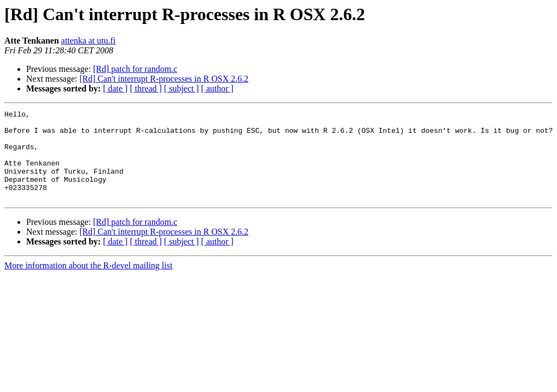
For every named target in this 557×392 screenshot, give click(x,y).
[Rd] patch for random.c (135, 69)
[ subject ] (181, 88)
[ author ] (217, 88)
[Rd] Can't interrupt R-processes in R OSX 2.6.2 (164, 79)
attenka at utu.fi (88, 41)
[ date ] (115, 88)
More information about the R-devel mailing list (88, 283)
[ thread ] (146, 88)
